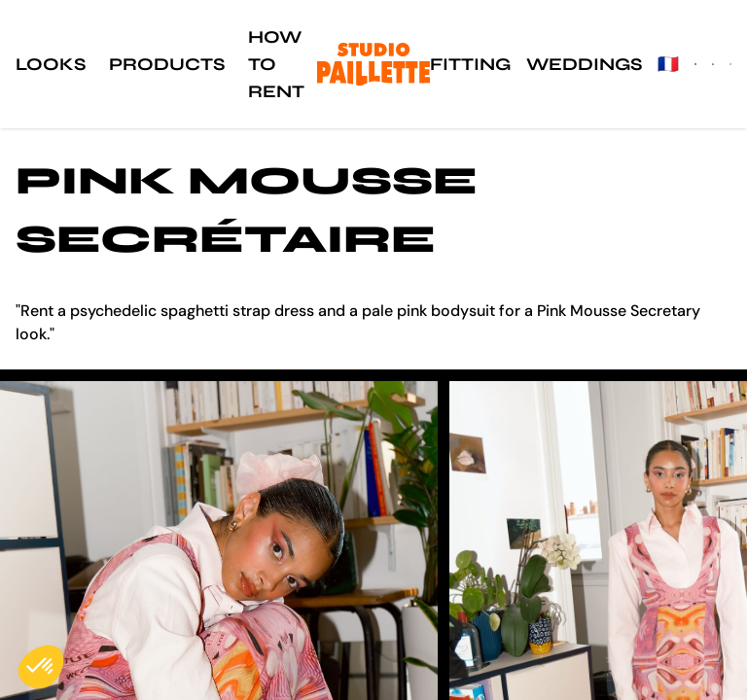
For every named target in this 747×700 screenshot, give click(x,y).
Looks (51, 64)
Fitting (470, 64)
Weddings (584, 64)
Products (167, 64)
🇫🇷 (668, 64)
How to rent (276, 64)
